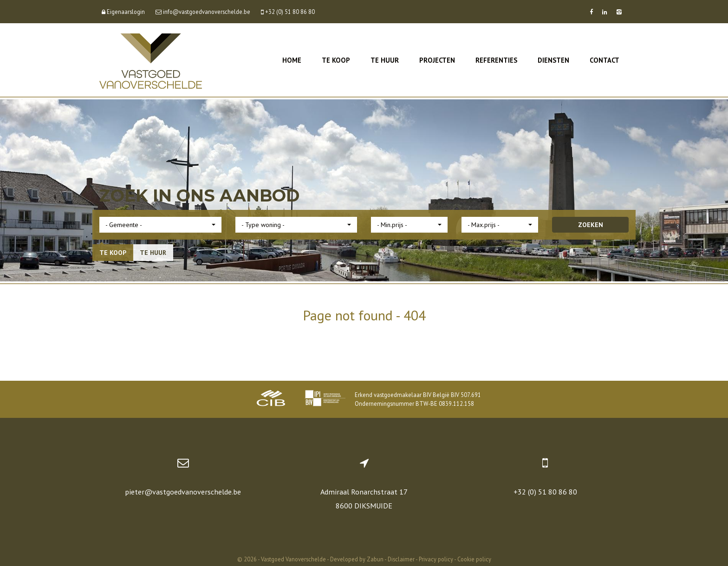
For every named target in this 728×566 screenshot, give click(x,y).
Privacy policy (436, 559)
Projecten (437, 60)
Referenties (496, 60)
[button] (160, 225)
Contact (604, 60)
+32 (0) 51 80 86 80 (545, 492)
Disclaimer (401, 559)
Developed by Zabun (357, 559)
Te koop (336, 60)
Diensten (553, 60)
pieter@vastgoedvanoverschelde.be (183, 492)
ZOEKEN (591, 225)
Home (292, 60)
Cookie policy (474, 559)
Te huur (385, 60)
